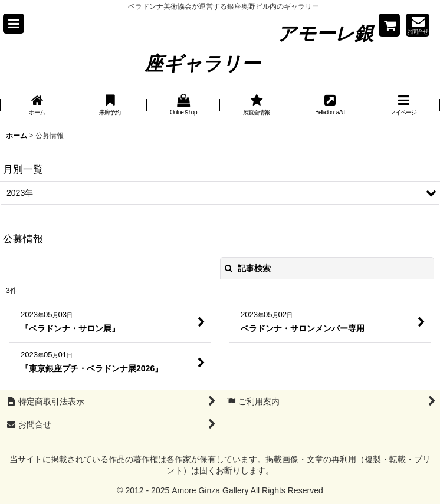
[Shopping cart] (389, 25)
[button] (14, 24)
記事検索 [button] (248, 268)
